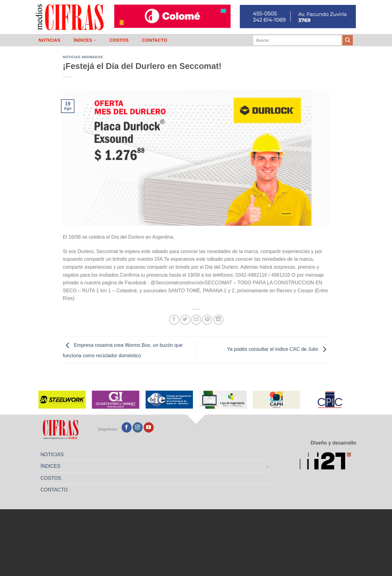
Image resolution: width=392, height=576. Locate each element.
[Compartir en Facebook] (174, 320)
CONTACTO (155, 40)
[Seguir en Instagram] (138, 427)
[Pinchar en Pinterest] (207, 320)
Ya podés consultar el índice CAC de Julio (278, 349)
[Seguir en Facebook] (127, 427)
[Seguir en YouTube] (149, 427)
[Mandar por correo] (196, 320)
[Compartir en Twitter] (185, 320)
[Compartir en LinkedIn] (219, 320)
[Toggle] (268, 466)
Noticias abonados (83, 57)
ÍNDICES (85, 40)
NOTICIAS (49, 40)
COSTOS (119, 40)
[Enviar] (348, 40)
